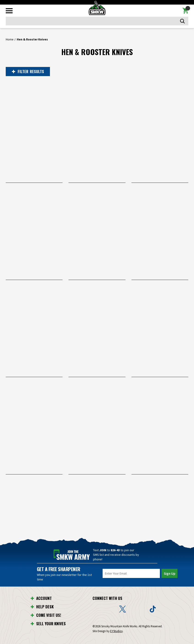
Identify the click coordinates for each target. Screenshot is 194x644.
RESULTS (28, 72)
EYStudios (116, 631)
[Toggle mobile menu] (9, 11)
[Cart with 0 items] (185, 11)
